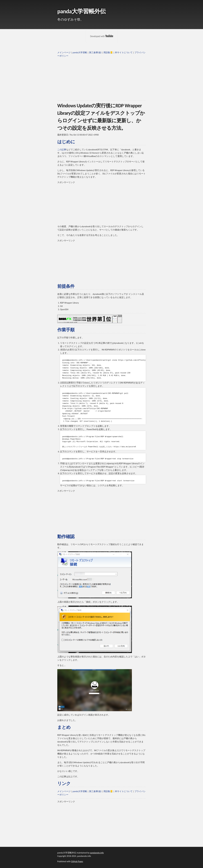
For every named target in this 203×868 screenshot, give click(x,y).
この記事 (62, 150)
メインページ (64, 52)
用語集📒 (108, 52)
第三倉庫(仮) (95, 52)
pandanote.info (97, 853)
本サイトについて (124, 52)
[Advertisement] (101, 79)
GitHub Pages (77, 861)
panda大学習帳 (80, 52)
